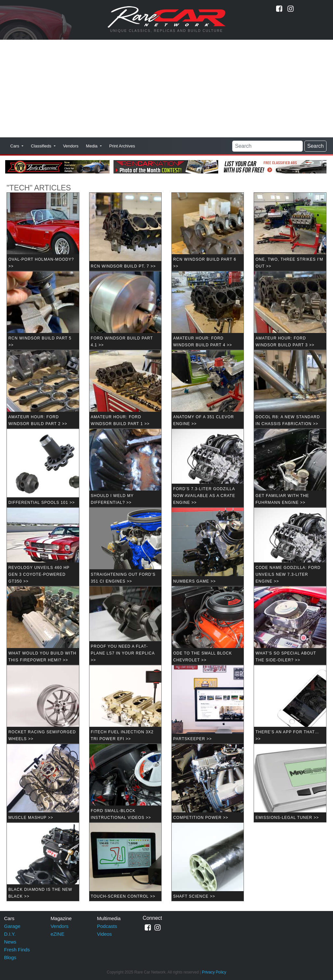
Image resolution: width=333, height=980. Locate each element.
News (10, 942)
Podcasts (107, 926)
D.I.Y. (10, 934)
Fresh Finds (17, 950)
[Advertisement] (166, 89)
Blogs (10, 957)
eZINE (57, 934)
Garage (12, 926)
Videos (104, 934)
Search (316, 146)
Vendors (71, 146)
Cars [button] (15, 146)
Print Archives (122, 146)
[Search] (267, 146)
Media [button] (92, 146)
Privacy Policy (214, 972)
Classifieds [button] (42, 146)
